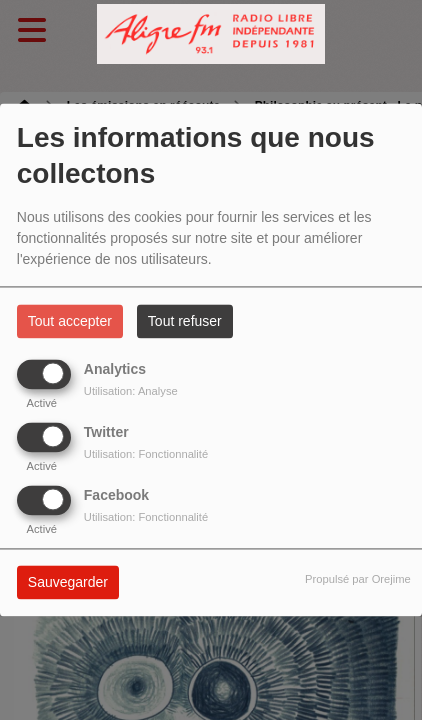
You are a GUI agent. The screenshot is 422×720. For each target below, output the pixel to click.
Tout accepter (70, 322)
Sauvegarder (68, 583)
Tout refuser (185, 322)
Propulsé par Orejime (358, 580)
